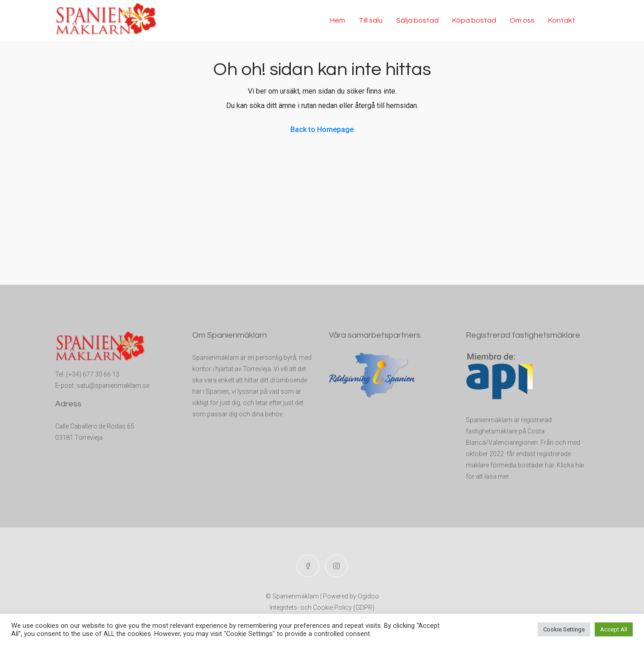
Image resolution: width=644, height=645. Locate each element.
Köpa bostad (474, 20)
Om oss (522, 20)
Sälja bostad (417, 20)
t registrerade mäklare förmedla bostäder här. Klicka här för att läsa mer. (525, 465)
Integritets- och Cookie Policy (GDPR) (322, 607)
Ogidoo (368, 596)
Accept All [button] (614, 629)
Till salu (371, 20)
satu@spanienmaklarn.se (113, 386)
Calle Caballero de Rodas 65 (95, 426)
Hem (338, 20)
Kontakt (562, 20)
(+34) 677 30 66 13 (93, 374)
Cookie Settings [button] (564, 629)
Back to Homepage (322, 129)
